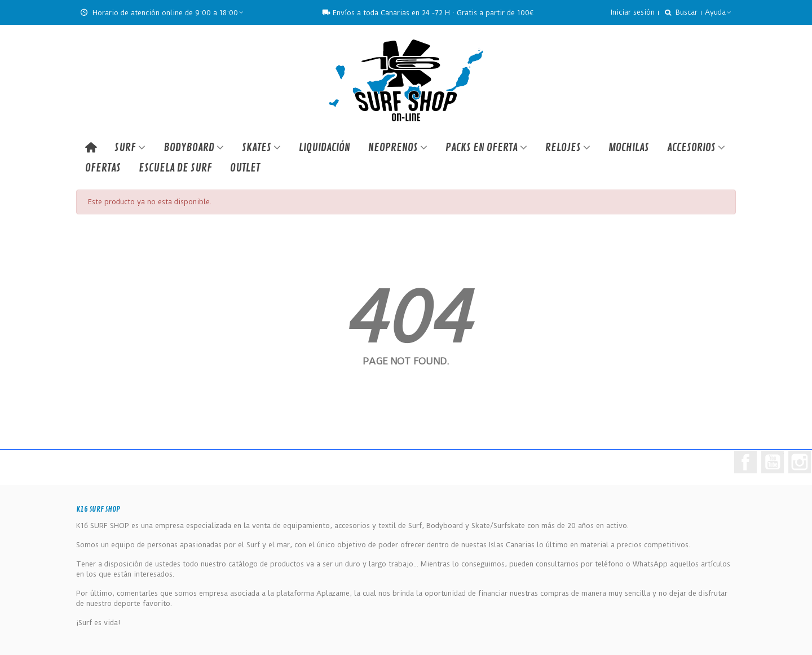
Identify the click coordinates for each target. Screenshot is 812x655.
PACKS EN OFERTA (482, 148)
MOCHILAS (629, 148)
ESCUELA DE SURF (175, 168)
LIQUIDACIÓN (325, 148)
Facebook (745, 462)
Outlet (245, 168)
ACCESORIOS (691, 148)
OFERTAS (103, 168)
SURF (125, 148)
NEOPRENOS (393, 148)
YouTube (773, 462)
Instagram (800, 462)
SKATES (257, 148)
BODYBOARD (189, 148)
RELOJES (563, 148)
